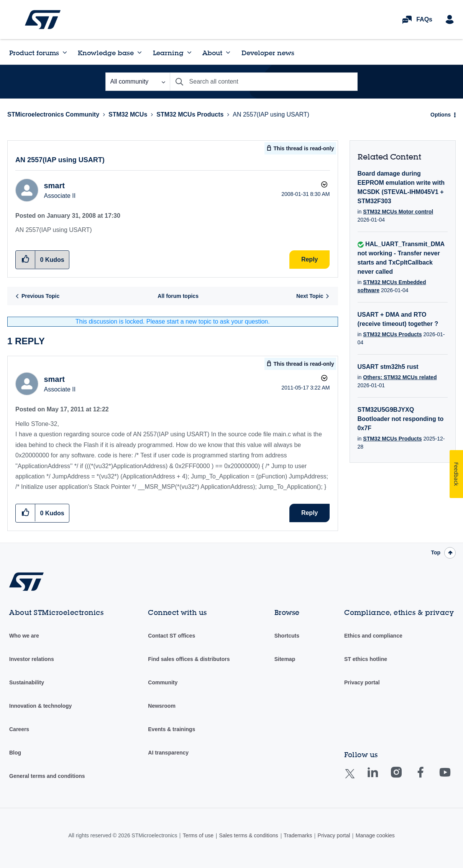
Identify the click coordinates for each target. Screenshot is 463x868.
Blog (15, 753)
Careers (19, 729)
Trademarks (298, 835)
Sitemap (285, 659)
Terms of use (198, 835)
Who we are (24, 636)
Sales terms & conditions (248, 835)
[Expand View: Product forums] (65, 53)
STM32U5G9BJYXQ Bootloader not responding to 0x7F (401, 419)
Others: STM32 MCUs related (400, 377)
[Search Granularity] (138, 82)
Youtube (452, 778)
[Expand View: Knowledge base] (140, 53)
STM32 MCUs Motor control (398, 212)
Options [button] (441, 115)
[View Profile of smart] (54, 186)
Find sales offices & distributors (189, 659)
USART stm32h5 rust (388, 367)
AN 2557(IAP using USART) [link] (271, 114)
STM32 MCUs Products (190, 114)
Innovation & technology (40, 706)
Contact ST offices (172, 636)
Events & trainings (172, 729)
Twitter (356, 778)
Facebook (428, 778)
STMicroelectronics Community (43, 20)
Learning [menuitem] (168, 53)
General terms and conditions (47, 776)
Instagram (404, 778)
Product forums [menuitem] (34, 53)
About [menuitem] (212, 53)
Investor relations (32, 659)
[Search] (264, 82)
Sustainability (27, 682)
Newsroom (162, 706)
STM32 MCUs (128, 114)
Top (436, 552)
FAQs (424, 19)
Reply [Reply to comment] (310, 513)
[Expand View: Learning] (189, 53)
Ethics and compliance (373, 636)
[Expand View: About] (228, 53)
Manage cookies (375, 835)
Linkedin (380, 778)
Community (163, 682)
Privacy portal (362, 682)
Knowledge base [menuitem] (106, 53)
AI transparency (168, 753)
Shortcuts (287, 636)
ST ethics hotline (366, 659)
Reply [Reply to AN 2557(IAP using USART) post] (310, 259)
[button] (25, 513)
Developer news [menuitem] (268, 53)
